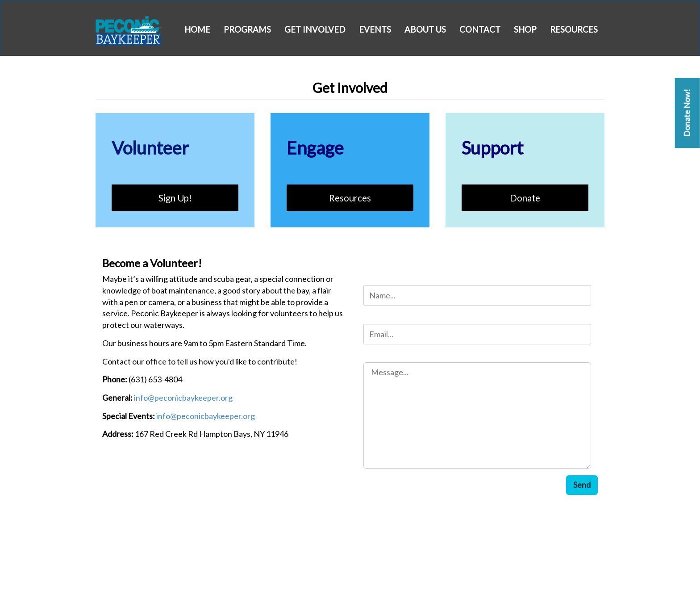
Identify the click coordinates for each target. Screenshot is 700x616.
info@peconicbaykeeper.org (183, 398)
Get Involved (315, 29)
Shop (525, 29)
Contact (480, 29)
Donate (525, 198)
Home (197, 29)
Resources (574, 29)
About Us (425, 29)
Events (375, 29)
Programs (247, 29)
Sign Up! (175, 198)
